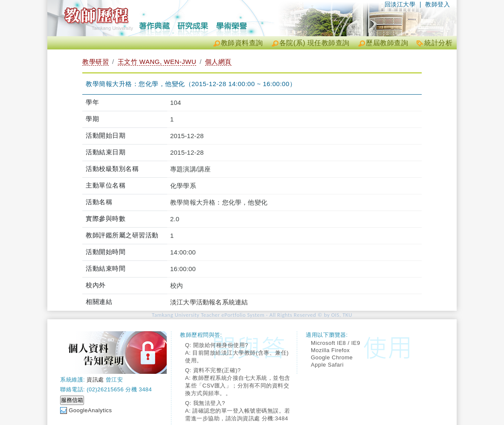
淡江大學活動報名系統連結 (209, 302)
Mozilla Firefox (330, 350)
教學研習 (96, 62)
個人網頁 (218, 62)
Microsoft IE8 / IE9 (336, 343)
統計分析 (438, 43)
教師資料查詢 (242, 43)
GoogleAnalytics (90, 410)
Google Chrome (332, 357)
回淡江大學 (400, 4)
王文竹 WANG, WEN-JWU (157, 62)
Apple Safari (327, 365)
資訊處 (95, 380)
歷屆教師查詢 (387, 43)
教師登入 (437, 4)
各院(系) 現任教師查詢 (314, 43)
